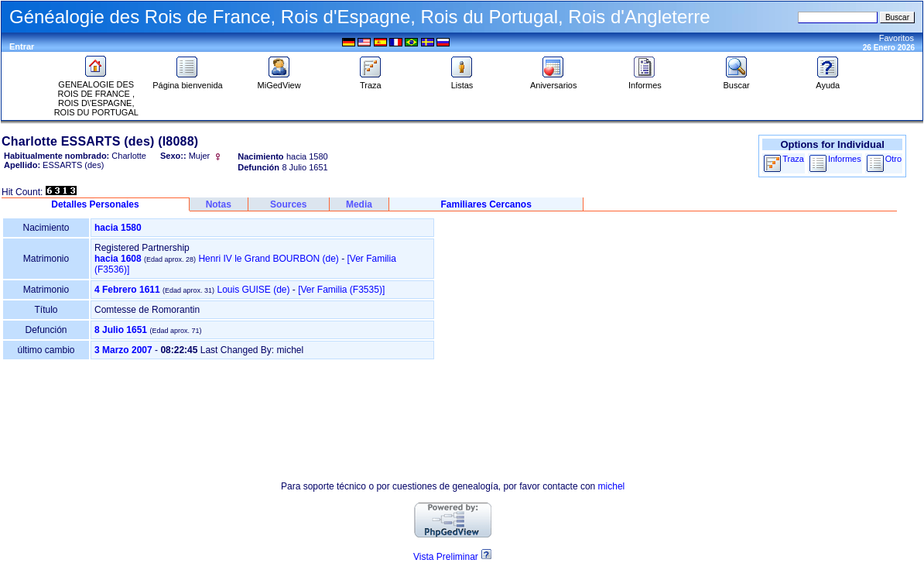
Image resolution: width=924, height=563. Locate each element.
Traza (371, 81)
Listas (462, 81)
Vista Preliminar (446, 557)
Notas (219, 204)
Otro (893, 159)
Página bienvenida (188, 81)
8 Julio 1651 (121, 330)
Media (359, 204)
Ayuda (828, 81)
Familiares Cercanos (486, 204)
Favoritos (897, 38)
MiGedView (279, 81)
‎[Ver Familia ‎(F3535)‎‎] (341, 290)
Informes (645, 81)
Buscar (736, 81)
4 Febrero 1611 (127, 290)
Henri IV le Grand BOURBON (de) (268, 259)
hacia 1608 (118, 259)
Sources (288, 204)
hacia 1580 (118, 228)
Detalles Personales (95, 204)
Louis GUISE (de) (253, 290)
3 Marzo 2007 (123, 350)
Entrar (22, 46)
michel (612, 486)
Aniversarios (554, 81)
